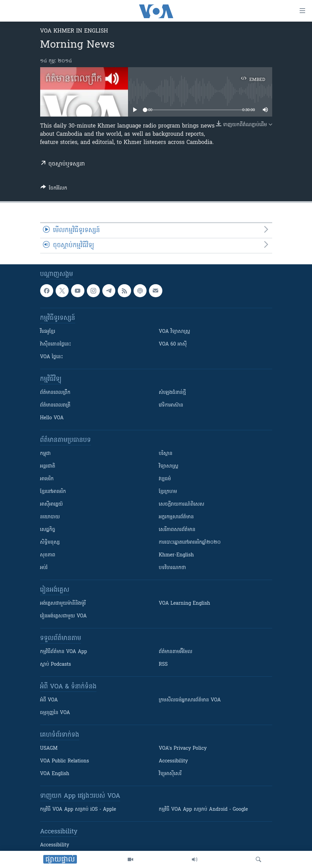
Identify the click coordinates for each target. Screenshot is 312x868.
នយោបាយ (50, 517)
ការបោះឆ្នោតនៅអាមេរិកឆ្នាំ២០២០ (190, 542)
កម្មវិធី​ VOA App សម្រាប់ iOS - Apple (78, 810)
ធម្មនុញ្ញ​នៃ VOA (55, 713)
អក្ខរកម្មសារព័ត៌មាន (176, 517)
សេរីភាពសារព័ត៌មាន (177, 530)
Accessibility (174, 761)
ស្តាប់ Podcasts (56, 665)
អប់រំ (44, 568)
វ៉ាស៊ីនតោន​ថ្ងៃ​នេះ (56, 344)
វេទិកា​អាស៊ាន (171, 405)
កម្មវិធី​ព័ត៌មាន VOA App (64, 652)
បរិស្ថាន (166, 454)
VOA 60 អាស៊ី (173, 344)
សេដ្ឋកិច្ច (48, 530)
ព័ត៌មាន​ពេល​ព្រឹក (55, 393)
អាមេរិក (47, 479)
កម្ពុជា (45, 454)
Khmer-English (176, 555)
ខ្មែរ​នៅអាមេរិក (53, 492)
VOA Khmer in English (74, 31)
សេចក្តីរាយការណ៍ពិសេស (182, 504)
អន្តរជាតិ (48, 466)
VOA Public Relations (65, 761)
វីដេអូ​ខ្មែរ (48, 332)
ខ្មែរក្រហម (168, 492)
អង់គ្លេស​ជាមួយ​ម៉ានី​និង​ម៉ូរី (63, 604)
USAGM (49, 749)
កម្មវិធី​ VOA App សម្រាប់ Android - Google (204, 810)
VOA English (55, 774)
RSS (163, 665)
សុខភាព (48, 555)
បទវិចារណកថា (172, 568)
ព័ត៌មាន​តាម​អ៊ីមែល (176, 652)
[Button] (54, 189)
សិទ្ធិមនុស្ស (50, 542)
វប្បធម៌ (165, 479)
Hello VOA (52, 418)
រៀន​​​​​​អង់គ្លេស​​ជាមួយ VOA (63, 616)
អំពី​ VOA (49, 700)
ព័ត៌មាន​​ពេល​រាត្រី (55, 405)
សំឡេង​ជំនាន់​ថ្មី (172, 393)
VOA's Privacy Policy (183, 749)
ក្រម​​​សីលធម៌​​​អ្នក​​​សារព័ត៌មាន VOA (190, 700)
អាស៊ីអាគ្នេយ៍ (52, 504)
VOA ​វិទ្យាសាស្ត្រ (175, 332)
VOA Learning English (185, 604)
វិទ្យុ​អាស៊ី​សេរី (170, 774)
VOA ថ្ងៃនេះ (52, 357)
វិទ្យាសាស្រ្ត (169, 466)
